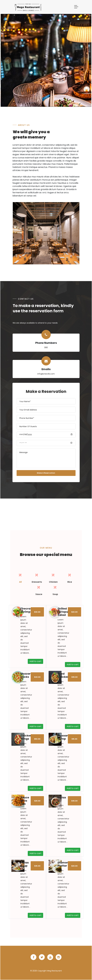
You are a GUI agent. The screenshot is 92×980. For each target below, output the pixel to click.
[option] (46, 60)
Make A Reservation (46, 473)
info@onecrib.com (46, 374)
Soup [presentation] (55, 590)
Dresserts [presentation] (37, 577)
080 (46, 347)
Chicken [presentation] (53, 577)
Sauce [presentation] (39, 590)
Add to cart (35, 661)
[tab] (20, 577)
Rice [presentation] (70, 577)
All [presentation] (20, 577)
